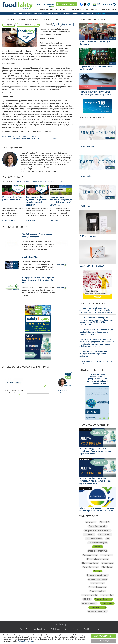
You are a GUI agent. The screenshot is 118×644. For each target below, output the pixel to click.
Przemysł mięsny (98, 583)
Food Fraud (97, 547)
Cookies (87, 629)
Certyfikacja (89, 535)
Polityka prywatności (59, 629)
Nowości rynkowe (39, 181)
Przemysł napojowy (97, 591)
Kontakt (75, 629)
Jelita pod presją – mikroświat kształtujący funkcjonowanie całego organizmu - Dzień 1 (95, 481)
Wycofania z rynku (98, 607)
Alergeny (91, 522)
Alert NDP (104, 522)
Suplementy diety (89, 603)
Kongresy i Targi (90, 555)
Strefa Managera (100, 13)
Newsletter (100, 629)
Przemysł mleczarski (97, 587)
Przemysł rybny (107, 595)
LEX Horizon (85, 206)
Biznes (82, 13)
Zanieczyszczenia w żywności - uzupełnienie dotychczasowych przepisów (37, 201)
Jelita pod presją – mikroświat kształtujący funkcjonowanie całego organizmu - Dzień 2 (95, 451)
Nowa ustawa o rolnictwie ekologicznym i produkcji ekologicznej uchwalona (61, 201)
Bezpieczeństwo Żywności (25, 13)
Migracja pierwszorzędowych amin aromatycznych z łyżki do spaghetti (95, 93)
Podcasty (97, 571)
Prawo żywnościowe (55, 181)
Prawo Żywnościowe (39, 13)
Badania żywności (98, 526)
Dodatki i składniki (23, 181)
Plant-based (107, 567)
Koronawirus (107, 555)
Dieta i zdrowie (105, 535)
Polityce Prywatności (26, 641)
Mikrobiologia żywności (97, 559)
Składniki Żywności (65, 13)
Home (15, 13)
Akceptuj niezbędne (103, 641)
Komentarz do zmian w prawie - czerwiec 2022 (13, 198)
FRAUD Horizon (87, 146)
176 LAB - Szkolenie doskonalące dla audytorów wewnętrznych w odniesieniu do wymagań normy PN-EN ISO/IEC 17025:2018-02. (97, 321)
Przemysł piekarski (89, 595)
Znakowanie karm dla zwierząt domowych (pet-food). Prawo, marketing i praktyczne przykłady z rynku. (96, 332)
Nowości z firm (90, 13)
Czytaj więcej (8, 220)
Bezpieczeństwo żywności (97, 530)
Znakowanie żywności (97, 611)
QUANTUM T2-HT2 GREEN (92, 266)
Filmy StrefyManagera (97, 543)
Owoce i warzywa (90, 567)
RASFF (87, 599)
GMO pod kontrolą (88, 236)
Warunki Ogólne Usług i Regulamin (32, 629)
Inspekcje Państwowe (98, 551)
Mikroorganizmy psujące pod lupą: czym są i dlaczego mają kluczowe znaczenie (97, 509)
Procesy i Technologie (52, 13)
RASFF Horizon (86, 176)
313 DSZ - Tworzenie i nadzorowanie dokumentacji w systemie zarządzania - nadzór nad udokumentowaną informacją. (96, 310)
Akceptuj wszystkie (103, 636)
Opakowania (75, 13)
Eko (108, 539)
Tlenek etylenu (107, 603)
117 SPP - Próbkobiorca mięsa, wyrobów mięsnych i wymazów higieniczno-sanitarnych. (95, 354)
